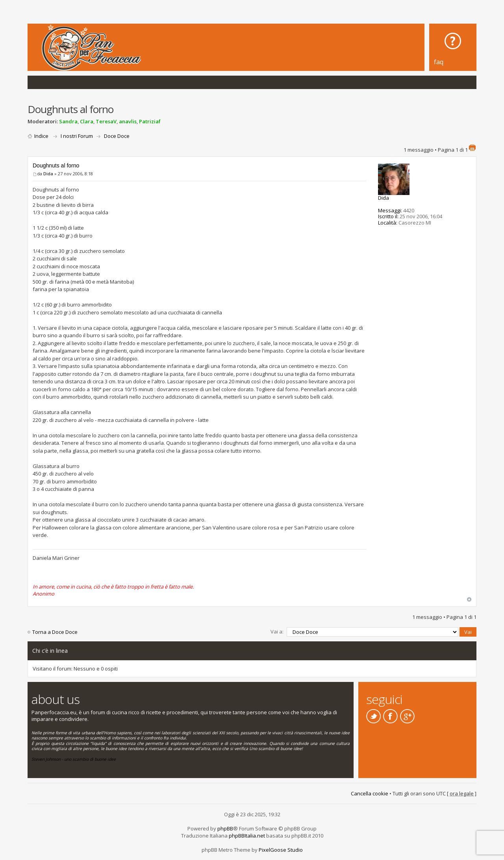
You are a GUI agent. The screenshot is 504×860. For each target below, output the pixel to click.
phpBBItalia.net (247, 836)
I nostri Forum (77, 136)
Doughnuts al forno (56, 165)
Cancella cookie (370, 793)
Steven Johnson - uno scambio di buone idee (74, 759)
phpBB (225, 828)
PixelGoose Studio (281, 850)
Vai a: (277, 632)
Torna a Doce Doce (55, 632)
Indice (41, 136)
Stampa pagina (472, 148)
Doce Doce (117, 136)
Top (469, 599)
